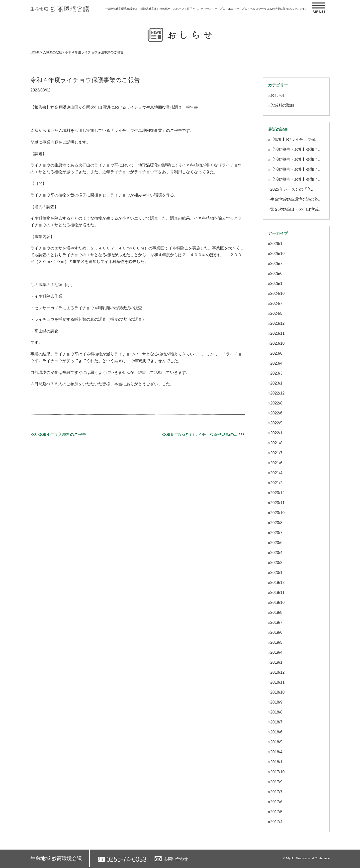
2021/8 (276, 443)
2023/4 (276, 363)
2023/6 (276, 353)
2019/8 (276, 612)
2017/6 (276, 802)
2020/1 (276, 573)
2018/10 (277, 692)
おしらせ (278, 95)
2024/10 (277, 293)
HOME (35, 52)
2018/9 (276, 702)
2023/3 (276, 373)
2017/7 (276, 792)
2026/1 (276, 244)
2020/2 (276, 563)
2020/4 (276, 553)
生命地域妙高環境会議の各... (296, 199)
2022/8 (276, 403)
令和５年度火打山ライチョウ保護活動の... (203, 434)
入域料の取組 (53, 52)
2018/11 (277, 682)
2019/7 (276, 622)
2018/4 (276, 752)
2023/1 (276, 383)
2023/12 (277, 323)
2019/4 (276, 652)
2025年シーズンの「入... (292, 189)
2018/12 (277, 672)
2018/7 (276, 722)
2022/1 (276, 433)
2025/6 (276, 274)
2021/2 (276, 483)
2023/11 (277, 333)
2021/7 (276, 453)
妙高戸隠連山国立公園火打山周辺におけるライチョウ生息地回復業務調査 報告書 (124, 107)
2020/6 (276, 543)
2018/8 (276, 712)
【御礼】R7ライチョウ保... (294, 139)
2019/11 (277, 592)
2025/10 (277, 254)
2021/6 (276, 463)
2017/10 (277, 772)
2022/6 (276, 413)
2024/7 (276, 303)
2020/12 (277, 493)
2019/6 (276, 632)
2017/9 (276, 782)
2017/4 (276, 822)
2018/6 (276, 732)
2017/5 (276, 812)
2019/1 (276, 662)
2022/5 (276, 423)
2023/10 (277, 343)
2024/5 (276, 313)
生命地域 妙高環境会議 (56, 858)
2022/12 (277, 393)
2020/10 (277, 513)
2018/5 (276, 742)
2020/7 (276, 533)
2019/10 (277, 602)
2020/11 (277, 503)
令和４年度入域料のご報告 (58, 434)
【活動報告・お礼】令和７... (296, 149)
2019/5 (276, 642)
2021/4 (276, 473)
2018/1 (276, 762)
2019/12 (277, 583)
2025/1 (276, 283)
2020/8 (276, 523)
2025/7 (276, 264)
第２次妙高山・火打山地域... (296, 209)
